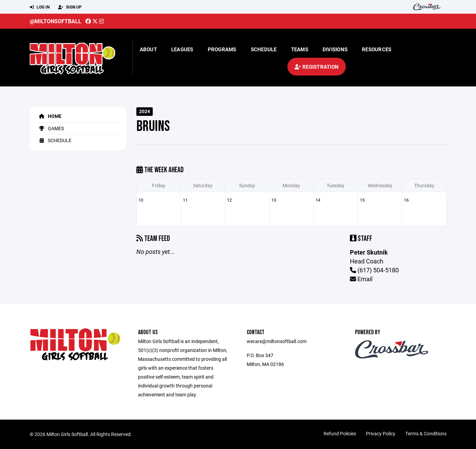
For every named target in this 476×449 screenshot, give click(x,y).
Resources (377, 49)
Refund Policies (340, 433)
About (148, 49)
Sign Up (70, 7)
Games (50, 128)
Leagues (182, 49)
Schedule (264, 49)
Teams (300, 49)
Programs (222, 49)
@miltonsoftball (56, 21)
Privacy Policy (381, 433)
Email (361, 279)
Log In (40, 7)
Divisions (335, 49)
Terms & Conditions (426, 433)
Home (49, 116)
